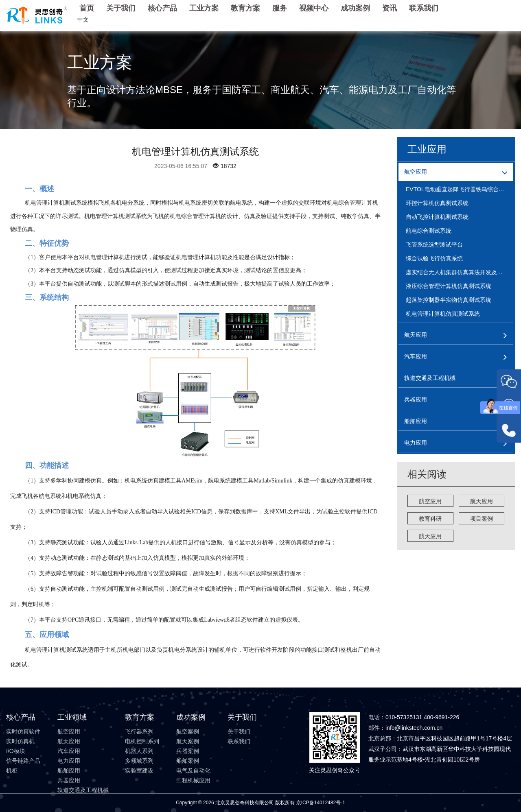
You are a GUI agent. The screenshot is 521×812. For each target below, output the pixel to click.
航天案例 (188, 741)
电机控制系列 (142, 741)
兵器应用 (69, 780)
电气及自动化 (193, 771)
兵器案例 (188, 751)
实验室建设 (139, 771)
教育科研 (430, 519)
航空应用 (430, 501)
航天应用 (482, 501)
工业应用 (427, 149)
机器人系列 (139, 751)
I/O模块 (16, 751)
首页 (87, 8)
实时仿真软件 (23, 731)
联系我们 (424, 8)
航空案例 (188, 731)
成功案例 (355, 8)
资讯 (390, 8)
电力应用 (69, 761)
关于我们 (121, 8)
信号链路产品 (23, 761)
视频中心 (314, 8)
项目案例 (482, 519)
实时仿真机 (20, 741)
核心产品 (162, 8)
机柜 (12, 771)
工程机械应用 (193, 780)
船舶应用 (69, 771)
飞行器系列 (139, 731)
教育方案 (245, 8)
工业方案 (204, 8)
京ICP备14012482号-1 (321, 803)
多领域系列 (139, 761)
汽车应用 (69, 751)
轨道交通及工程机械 (83, 790)
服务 (280, 8)
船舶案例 (188, 761)
